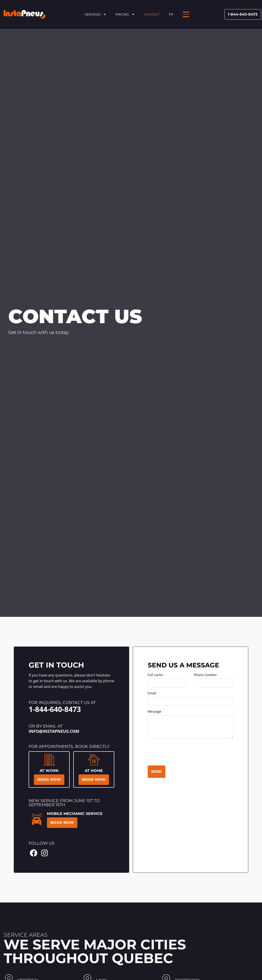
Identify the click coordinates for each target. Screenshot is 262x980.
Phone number (205, 675)
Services (96, 14)
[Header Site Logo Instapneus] (25, 15)
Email (152, 693)
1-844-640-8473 (55, 709)
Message (154, 712)
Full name (155, 675)
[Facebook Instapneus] (34, 853)
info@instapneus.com (54, 731)
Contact (152, 14)
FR (171, 14)
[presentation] (183, 753)
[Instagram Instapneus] (45, 853)
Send (157, 772)
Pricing (125, 14)
